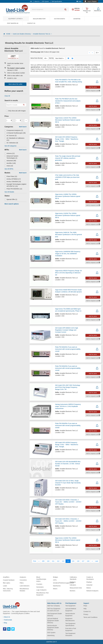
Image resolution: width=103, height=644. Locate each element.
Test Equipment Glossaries (70, 634)
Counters (39, 584)
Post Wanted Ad (13, 23)
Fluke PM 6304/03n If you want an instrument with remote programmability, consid (68, 368)
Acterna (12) (10, 153)
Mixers (55, 589)
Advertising (51, 635)
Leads (5, 586)
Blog (5, 623)
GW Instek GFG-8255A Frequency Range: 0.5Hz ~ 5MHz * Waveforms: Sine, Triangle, (67, 445)
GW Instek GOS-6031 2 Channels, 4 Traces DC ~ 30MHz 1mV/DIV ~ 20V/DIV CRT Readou (68, 521)
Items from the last (37, 58)
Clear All (7, 96)
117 (83, 561)
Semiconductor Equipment (70, 615)
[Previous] (39, 561)
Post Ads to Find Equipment (71, 629)
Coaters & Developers (90, 578)
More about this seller (15, 84)
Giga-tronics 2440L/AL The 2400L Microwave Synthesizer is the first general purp (68, 235)
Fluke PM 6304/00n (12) (13, 189)
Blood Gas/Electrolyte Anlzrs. (41, 579)
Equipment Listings (16, 19)
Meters (89, 588)
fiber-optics (7, 583)
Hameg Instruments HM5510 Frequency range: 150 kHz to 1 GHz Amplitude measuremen (68, 406)
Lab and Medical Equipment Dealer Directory (53, 621)
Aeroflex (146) (10, 163)
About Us (7, 617)
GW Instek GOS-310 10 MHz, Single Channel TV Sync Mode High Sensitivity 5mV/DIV (68, 483)
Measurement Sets (76, 588)
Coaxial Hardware (9, 580)
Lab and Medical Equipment (71, 610)
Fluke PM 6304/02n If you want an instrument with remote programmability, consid (68, 349)
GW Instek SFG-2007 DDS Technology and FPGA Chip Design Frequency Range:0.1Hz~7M (68, 387)
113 (63, 561)
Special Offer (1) (11, 199)
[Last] (97, 561)
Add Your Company (54, 606)
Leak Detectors (25, 586)
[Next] (92, 561)
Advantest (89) (10, 161)
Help (85, 609)
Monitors (73, 591)
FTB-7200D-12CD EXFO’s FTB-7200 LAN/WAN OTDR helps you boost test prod (67, 177)
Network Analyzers (92, 591)
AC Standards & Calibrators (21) (14, 139)
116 (78, 561)
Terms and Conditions (90, 617)
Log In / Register (92, 1)
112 (58, 561)
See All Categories (10, 146)
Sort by (51, 58)
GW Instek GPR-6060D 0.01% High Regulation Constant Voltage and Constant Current (67, 330)
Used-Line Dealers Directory (22, 34)
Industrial (89, 585)
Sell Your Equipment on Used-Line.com (54, 610)
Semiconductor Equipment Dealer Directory (53, 628)
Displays (89, 582)
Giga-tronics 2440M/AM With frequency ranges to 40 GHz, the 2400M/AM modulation (68, 254)
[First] (35, 561)
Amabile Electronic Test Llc (42, 34)
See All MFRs (9, 169)
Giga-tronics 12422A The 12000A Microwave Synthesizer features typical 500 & (68, 120)
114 (68, 561)
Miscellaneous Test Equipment (42, 594)
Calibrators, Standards (73, 578)
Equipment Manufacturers (70, 620)
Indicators (73, 585)
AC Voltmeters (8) (11, 143)
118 (88, 561)
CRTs (55, 580)
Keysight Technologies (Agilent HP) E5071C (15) (15, 185)
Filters (22, 583)
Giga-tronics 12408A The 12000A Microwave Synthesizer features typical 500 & (68, 196)
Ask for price (93, 87)
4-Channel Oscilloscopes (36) (15, 133)
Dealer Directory (39, 19)
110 (48, 561)
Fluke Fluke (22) (11, 176)
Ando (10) (9, 166)
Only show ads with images (16, 111)
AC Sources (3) (11, 136)
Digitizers (73, 582)
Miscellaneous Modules (24, 590)
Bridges (55, 577)
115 (73, 561)
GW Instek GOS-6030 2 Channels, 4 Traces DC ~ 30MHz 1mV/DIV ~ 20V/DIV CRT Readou (68, 502)
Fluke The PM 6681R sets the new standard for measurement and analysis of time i (68, 101)
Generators (40, 587)
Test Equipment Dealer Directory (55, 615)
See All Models (9, 192)
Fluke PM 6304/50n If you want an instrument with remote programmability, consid (68, 425)
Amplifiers (6, 577)
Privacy (86, 614)
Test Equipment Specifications (70, 624)
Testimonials (7, 620)
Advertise (77, 19)
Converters (23, 580)
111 (53, 561)
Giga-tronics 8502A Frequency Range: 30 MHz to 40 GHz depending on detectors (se (68, 273)
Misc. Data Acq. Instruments (8, 590)
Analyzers (23, 577)
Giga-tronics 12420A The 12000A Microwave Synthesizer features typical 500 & (68, 215)
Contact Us (31, 23)
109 (43, 561)
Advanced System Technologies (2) (11, 157)
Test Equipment (70, 606)
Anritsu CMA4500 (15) (13, 182)
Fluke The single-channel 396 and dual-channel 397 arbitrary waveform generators (68, 158)
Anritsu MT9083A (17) (13, 179)
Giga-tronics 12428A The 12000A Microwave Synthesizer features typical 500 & (68, 540)
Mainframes (57, 586)
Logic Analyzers (41, 590)
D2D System (51, 633)
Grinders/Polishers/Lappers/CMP (64, 583)
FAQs (85, 606)
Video (79, 1)
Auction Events (59, 19)
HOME (9, 34)
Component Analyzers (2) (14, 130)
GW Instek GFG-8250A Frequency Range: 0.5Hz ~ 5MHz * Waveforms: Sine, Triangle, (67, 139)
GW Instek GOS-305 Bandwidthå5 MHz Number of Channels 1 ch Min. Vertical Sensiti (68, 464)
